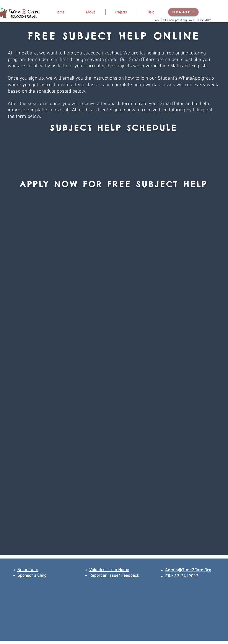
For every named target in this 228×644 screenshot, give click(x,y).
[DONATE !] (183, 12)
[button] (90, 12)
